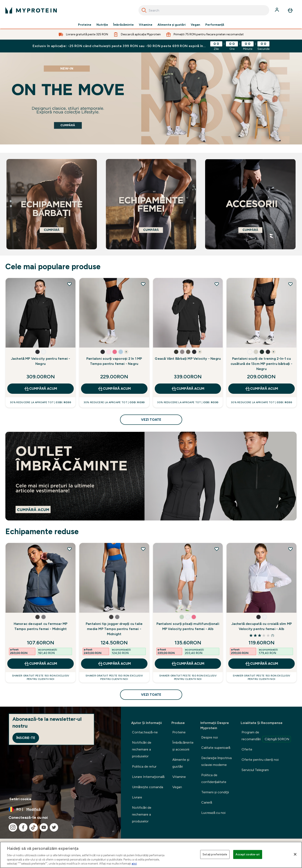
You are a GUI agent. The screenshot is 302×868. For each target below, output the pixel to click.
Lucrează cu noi (213, 813)
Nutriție (102, 25)
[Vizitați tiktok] (33, 827)
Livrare (137, 797)
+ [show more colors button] (126, 352)
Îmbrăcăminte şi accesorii (183, 746)
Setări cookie (20, 799)
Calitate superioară (216, 748)
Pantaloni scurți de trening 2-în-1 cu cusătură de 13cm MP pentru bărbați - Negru (261, 364)
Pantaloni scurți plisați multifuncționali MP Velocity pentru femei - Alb (188, 626)
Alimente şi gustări (172, 25)
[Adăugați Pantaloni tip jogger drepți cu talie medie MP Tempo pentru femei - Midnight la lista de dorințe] (143, 549)
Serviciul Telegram (255, 770)
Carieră (207, 802)
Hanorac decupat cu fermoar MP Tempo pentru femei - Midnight (41, 626)
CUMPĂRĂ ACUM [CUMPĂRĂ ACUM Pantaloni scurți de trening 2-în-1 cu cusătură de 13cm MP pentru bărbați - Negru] (261, 389)
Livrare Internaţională (148, 777)
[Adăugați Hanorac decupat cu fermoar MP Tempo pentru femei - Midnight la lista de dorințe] (69, 549)
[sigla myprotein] (31, 10)
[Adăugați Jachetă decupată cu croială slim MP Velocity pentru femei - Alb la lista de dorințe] (290, 549)
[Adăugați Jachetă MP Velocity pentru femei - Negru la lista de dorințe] (69, 284)
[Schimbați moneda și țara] (60, 809)
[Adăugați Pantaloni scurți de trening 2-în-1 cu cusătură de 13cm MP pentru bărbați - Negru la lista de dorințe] (290, 284)
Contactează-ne (145, 732)
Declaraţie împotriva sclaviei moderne (216, 761)
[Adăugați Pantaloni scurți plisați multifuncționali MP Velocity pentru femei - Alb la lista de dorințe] (217, 549)
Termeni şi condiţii (215, 792)
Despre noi (210, 737)
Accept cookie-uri (248, 854)
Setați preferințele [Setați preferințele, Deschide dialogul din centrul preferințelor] (215, 854)
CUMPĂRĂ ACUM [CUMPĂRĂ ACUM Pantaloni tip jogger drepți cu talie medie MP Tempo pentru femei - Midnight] (114, 664)
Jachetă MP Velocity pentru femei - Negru (41, 361)
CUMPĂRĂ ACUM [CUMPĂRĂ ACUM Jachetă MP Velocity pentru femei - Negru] (41, 389)
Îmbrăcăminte (123, 25)
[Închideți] (295, 854)
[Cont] (277, 10)
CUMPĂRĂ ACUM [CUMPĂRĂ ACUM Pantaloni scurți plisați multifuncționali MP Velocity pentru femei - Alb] (188, 664)
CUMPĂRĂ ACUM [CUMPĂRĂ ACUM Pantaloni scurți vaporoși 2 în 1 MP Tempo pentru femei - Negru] (114, 389)
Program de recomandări (266, 736)
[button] (38, 352)
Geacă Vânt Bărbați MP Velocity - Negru (188, 359)
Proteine (85, 25)
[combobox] (204, 10)
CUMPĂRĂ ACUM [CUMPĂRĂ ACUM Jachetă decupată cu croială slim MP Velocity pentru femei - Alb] (261, 664)
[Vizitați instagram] (13, 827)
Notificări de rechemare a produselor (142, 749)
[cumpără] (151, 98)
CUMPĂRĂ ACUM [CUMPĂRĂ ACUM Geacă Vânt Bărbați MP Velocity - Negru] (188, 389)
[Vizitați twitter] (54, 827)
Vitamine (146, 25)
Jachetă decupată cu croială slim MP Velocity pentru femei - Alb (262, 626)
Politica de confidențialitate (214, 778)
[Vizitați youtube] (44, 827)
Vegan (195, 25)
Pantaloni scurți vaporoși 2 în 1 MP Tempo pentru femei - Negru (114, 361)
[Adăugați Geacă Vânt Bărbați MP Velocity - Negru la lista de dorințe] (217, 284)
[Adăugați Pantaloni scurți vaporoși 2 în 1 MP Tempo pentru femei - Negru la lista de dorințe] (143, 284)
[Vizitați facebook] (23, 827)
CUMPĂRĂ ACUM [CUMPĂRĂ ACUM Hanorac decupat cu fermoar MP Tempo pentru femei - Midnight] (41, 664)
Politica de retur (144, 766)
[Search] (144, 10)
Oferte (247, 749)
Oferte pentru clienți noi (260, 760)
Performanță (215, 25)
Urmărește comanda (148, 787)
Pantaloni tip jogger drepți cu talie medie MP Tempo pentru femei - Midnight (114, 629)
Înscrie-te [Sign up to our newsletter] (26, 738)
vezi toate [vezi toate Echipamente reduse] (151, 695)
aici (134, 864)
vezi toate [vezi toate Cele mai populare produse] (151, 420)
